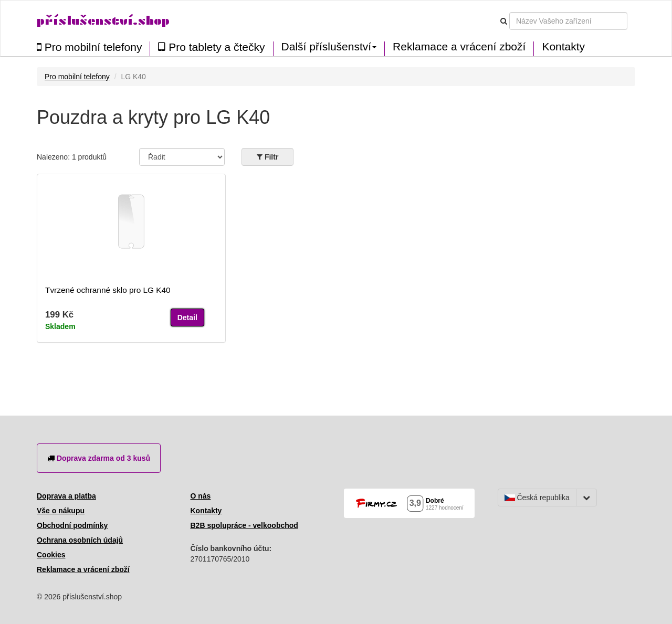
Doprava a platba (66, 496)
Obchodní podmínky (72, 525)
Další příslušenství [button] (329, 47)
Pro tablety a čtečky (211, 47)
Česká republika (537, 498)
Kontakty (563, 47)
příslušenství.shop (103, 21)
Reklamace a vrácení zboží (459, 47)
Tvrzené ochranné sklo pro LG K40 (108, 290)
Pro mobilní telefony (89, 47)
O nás (201, 496)
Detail (187, 318)
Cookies (51, 555)
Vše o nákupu (61, 511)
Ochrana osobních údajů (80, 540)
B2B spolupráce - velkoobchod (244, 525)
